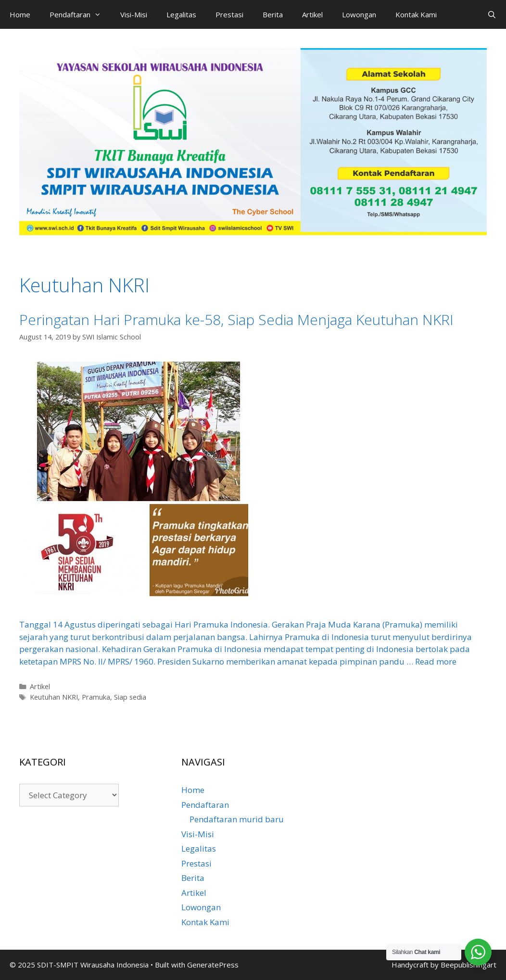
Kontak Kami (416, 14)
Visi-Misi (134, 14)
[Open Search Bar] (492, 14)
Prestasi (229, 14)
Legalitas (181, 14)
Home (20, 14)
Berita (273, 14)
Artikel (312, 14)
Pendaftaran (80, 14)
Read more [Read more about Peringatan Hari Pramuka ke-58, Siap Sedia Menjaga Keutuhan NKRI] (436, 661)
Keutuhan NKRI (54, 697)
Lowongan (359, 14)
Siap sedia (130, 697)
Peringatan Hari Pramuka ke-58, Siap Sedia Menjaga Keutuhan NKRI (236, 320)
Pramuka (96, 697)
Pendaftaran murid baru (237, 819)
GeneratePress (213, 965)
